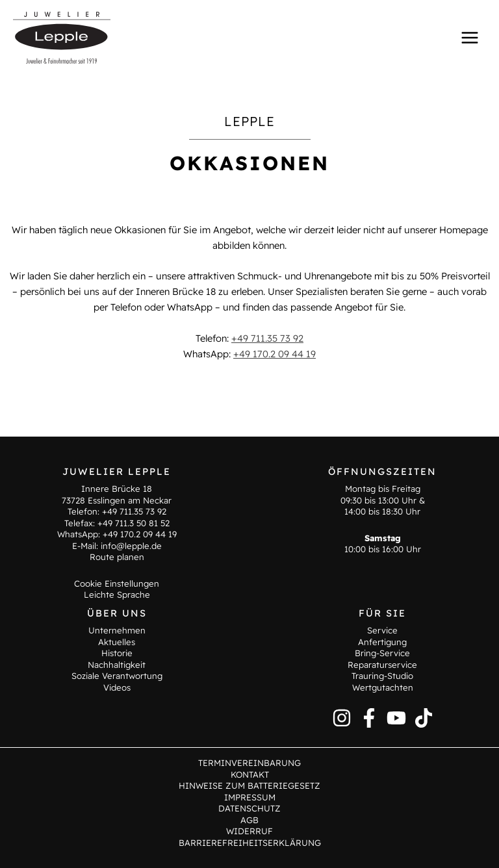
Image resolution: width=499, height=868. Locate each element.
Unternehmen (117, 630)
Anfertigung (382, 642)
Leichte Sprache (117, 594)
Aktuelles (117, 642)
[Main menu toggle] (470, 37)
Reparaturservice (382, 665)
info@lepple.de (131, 546)
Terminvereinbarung (249, 763)
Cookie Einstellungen (117, 583)
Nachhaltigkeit (117, 665)
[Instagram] (342, 718)
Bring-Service (382, 653)
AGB (249, 820)
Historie (117, 653)
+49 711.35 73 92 (267, 338)
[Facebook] (369, 718)
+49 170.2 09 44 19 (275, 354)
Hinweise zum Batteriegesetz (249, 785)
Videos (117, 687)
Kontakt (250, 774)
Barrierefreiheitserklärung (250, 843)
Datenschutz (249, 808)
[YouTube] (396, 718)
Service (382, 630)
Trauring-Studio (382, 676)
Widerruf (249, 831)
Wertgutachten (383, 687)
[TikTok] (424, 718)
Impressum (250, 797)
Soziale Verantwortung (117, 676)
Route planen (117, 557)
